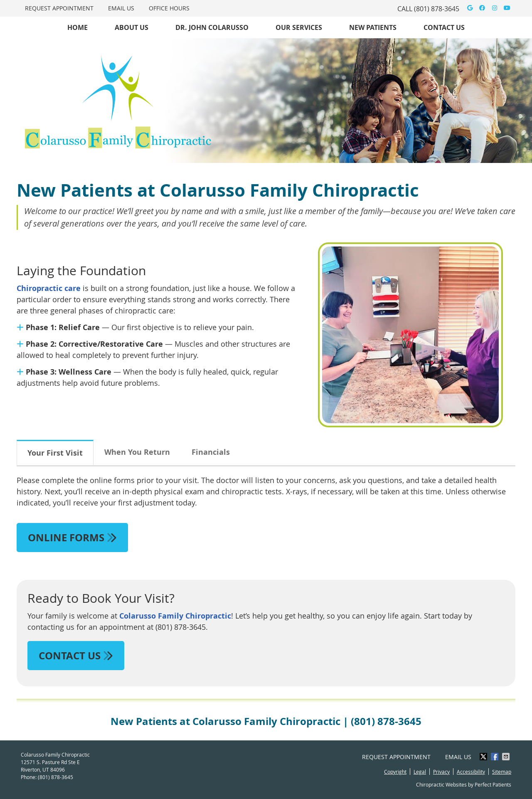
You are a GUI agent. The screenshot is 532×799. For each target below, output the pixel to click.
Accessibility (471, 772)
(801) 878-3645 (437, 9)
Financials (211, 452)
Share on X (484, 757)
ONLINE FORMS (72, 538)
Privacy (441, 772)
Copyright (395, 772)
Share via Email (507, 757)
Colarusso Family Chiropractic (175, 616)
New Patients (373, 27)
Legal (420, 772)
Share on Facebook (495, 757)
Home (78, 27)
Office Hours (169, 8)
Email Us (121, 8)
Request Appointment (59, 8)
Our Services (299, 27)
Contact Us (444, 27)
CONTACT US (76, 656)
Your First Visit (55, 453)
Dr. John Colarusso (212, 27)
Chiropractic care (49, 288)
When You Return (137, 452)
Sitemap (502, 772)
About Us (132, 27)
